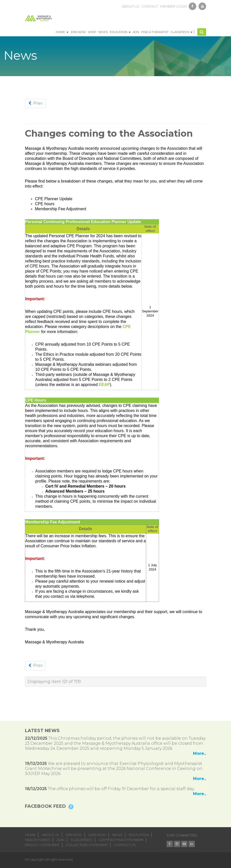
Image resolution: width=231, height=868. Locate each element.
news (117, 835)
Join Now (78, 32)
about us (131, 6)
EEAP (104, 385)
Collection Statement (87, 845)
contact (150, 6)
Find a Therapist (155, 32)
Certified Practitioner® (121, 840)
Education (120, 32)
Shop (92, 32)
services (74, 835)
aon (61, 840)
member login (173, 6)
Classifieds (182, 32)
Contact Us (125, 845)
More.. (200, 753)
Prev (35, 103)
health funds (38, 840)
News (103, 32)
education (139, 835)
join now (97, 835)
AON (136, 32)
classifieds (82, 840)
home (30, 835)
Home (62, 32)
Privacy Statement (42, 845)
